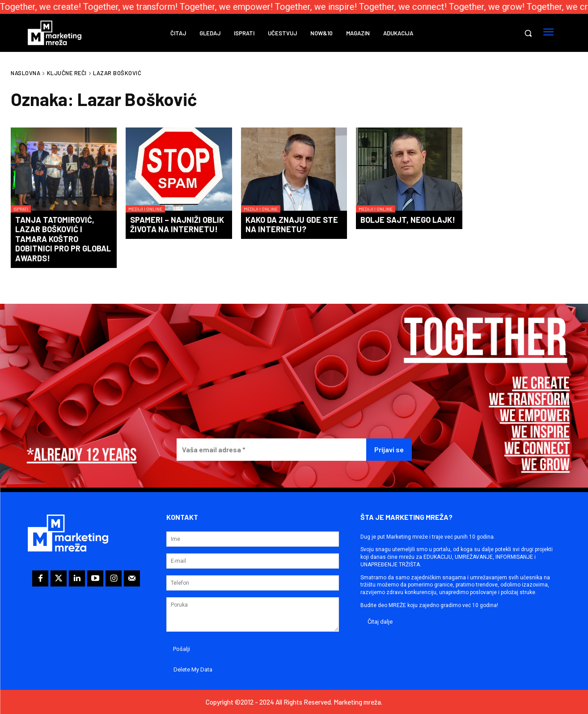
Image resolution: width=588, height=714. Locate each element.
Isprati (21, 209)
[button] (528, 33)
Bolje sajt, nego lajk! (408, 220)
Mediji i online (145, 209)
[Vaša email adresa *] (271, 450)
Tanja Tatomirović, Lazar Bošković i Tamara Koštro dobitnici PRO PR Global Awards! (63, 239)
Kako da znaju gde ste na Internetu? (292, 225)
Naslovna (25, 73)
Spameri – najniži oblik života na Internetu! (177, 225)
